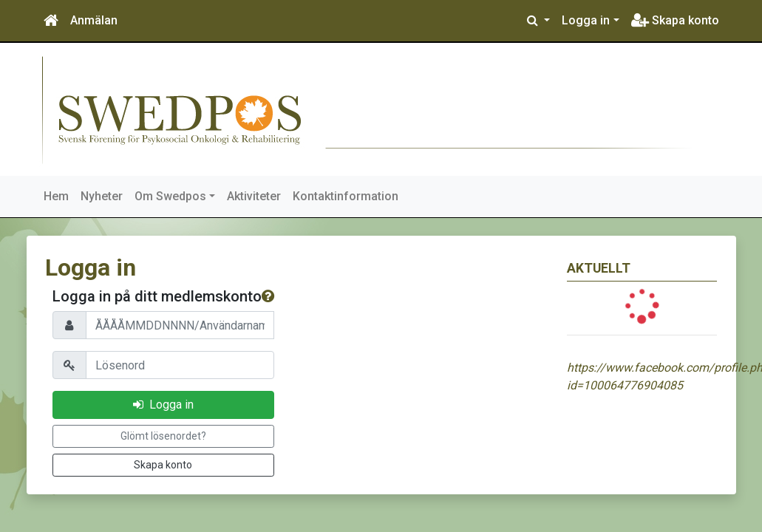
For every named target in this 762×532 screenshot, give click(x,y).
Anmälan (94, 20)
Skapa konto (675, 20)
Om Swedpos (170, 196)
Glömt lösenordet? (163, 436)
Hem (56, 196)
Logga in (586, 20)
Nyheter (102, 196)
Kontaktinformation (346, 196)
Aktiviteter (254, 196)
